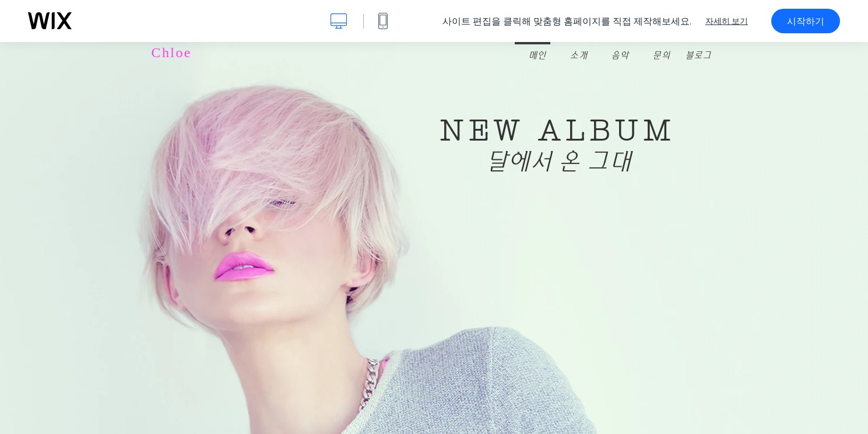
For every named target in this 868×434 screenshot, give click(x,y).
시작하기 (806, 21)
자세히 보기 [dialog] (727, 21)
